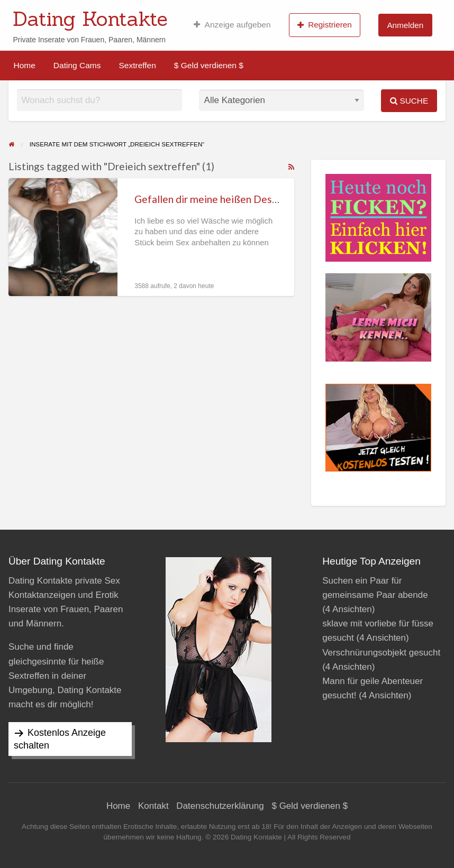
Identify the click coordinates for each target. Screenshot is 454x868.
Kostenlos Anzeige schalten (60, 739)
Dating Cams (77, 65)
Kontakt (153, 806)
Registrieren (325, 25)
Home (25, 65)
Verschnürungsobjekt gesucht (381, 653)
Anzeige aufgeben (232, 25)
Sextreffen (137, 65)
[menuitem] (232, 25)
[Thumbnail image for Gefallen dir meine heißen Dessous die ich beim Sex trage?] (63, 237)
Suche (409, 101)
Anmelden (405, 25)
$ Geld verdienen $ (209, 65)
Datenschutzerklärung (220, 806)
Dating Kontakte (90, 19)
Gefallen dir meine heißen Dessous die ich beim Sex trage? (266, 199)
